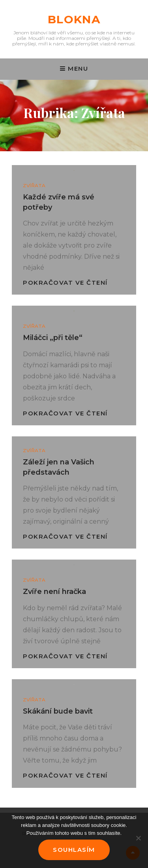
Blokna (74, 19)
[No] (138, 838)
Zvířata (34, 185)
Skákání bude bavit (58, 711)
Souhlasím (74, 850)
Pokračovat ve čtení (65, 283)
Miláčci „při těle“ (53, 338)
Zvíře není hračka (54, 592)
